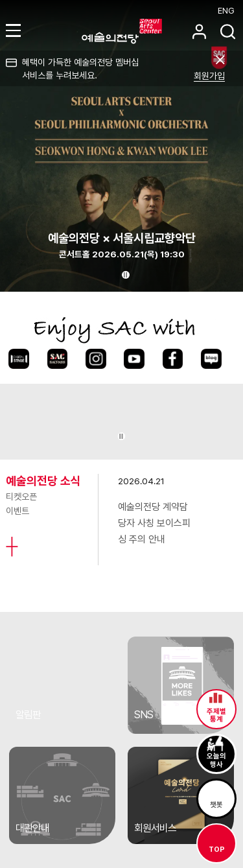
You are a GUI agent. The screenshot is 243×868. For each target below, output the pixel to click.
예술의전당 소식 (43, 481)
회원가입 (209, 76)
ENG (226, 11)
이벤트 (17, 511)
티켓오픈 (21, 497)
